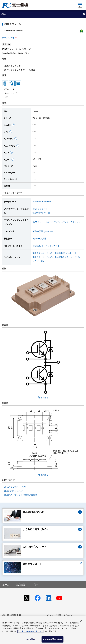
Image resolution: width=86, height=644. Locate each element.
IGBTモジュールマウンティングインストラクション (57, 222)
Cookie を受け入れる (52, 639)
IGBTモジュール (40, 209)
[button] (13, 125)
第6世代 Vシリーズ (41, 213)
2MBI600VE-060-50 (42, 202)
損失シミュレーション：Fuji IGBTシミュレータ (54, 253)
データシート (8, 38)
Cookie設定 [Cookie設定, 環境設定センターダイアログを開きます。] (30, 639)
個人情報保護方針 (12, 615)
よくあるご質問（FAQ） (15, 487)
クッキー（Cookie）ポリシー (30, 631)
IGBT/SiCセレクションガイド (46, 246)
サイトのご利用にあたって (59, 615)
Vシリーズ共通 (39, 239)
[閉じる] (81, 621)
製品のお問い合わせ (13, 491)
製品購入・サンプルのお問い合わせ (21, 495)
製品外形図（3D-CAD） (44, 231)
